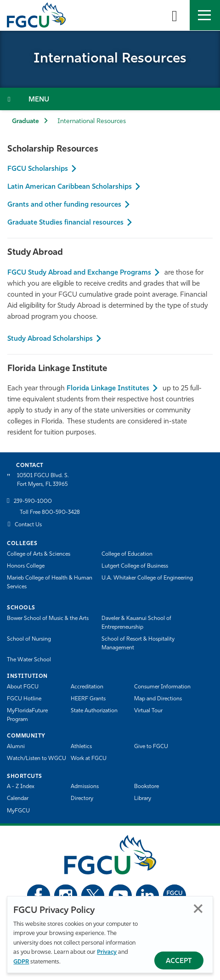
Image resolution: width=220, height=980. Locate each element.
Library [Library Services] (143, 799)
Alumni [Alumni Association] (16, 747)
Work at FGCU (89, 759)
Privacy (107, 952)
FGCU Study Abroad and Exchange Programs (79, 273)
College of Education (127, 554)
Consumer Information (162, 687)
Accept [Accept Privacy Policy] (179, 961)
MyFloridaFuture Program (27, 715)
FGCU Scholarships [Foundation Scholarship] (38, 169)
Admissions (85, 787)
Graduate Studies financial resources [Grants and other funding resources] (65, 223)
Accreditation (87, 687)
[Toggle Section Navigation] (110, 99)
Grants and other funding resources (64, 205)
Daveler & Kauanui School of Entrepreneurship (136, 623)
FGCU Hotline (24, 699)
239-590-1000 (33, 501)
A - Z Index (21, 787)
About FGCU (23, 687)
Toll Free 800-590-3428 (50, 513)
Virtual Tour (148, 711)
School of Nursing (29, 639)
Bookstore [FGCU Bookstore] (147, 787)
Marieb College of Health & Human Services (50, 583)
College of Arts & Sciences (39, 554)
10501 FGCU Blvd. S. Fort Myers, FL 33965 (43, 480)
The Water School (29, 660)
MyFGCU (18, 811)
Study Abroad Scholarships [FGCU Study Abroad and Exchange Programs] (50, 339)
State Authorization (94, 711)
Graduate (25, 121)
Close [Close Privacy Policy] (198, 909)
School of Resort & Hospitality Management (138, 644)
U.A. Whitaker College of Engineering (147, 578)
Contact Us (28, 525)
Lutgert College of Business (135, 566)
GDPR (21, 962)
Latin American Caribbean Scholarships (70, 187)
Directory (82, 799)
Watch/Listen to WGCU (37, 759)
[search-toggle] (175, 15)
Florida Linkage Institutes (108, 389)
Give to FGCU (151, 747)
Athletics (81, 747)
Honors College (26, 566)
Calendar (18, 799)
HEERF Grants (88, 699)
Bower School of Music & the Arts (48, 619)
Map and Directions (158, 699)
